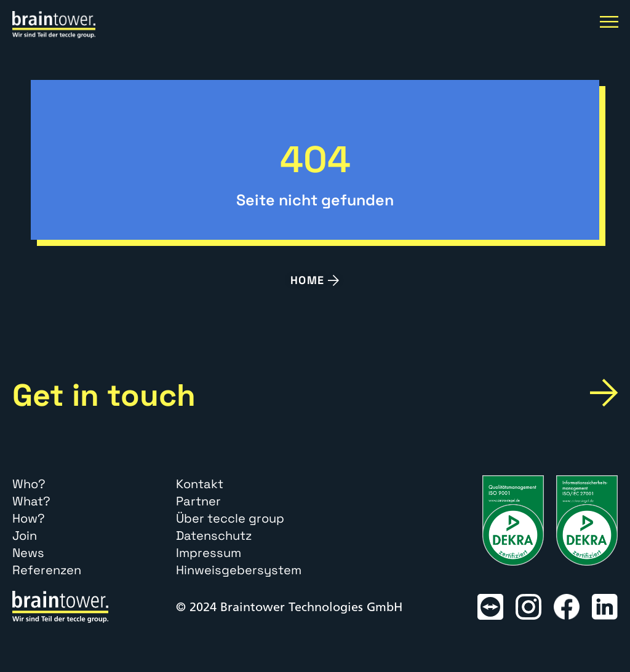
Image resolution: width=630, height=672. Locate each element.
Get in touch (104, 395)
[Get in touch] (604, 393)
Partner (198, 501)
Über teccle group (230, 518)
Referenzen (47, 570)
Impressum (209, 553)
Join (25, 536)
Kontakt (200, 484)
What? (31, 501)
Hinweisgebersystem (239, 570)
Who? (29, 484)
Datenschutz (214, 536)
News (28, 553)
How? (29, 518)
